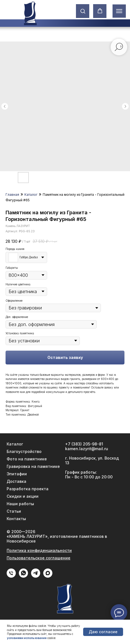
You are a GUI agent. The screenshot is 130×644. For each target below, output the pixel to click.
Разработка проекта (28, 489)
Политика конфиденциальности (39, 550)
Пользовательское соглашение (39, 558)
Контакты (16, 519)
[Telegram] (36, 576)
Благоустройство (24, 451)
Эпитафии (17, 474)
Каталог (31, 195)
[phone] (11, 576)
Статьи (14, 511)
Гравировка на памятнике (33, 466)
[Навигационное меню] (119, 11)
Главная (12, 195)
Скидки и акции (23, 496)
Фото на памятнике (27, 459)
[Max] (48, 576)
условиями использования (27, 638)
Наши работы (20, 504)
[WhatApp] (23, 576)
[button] (83, 11)
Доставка (16, 481)
